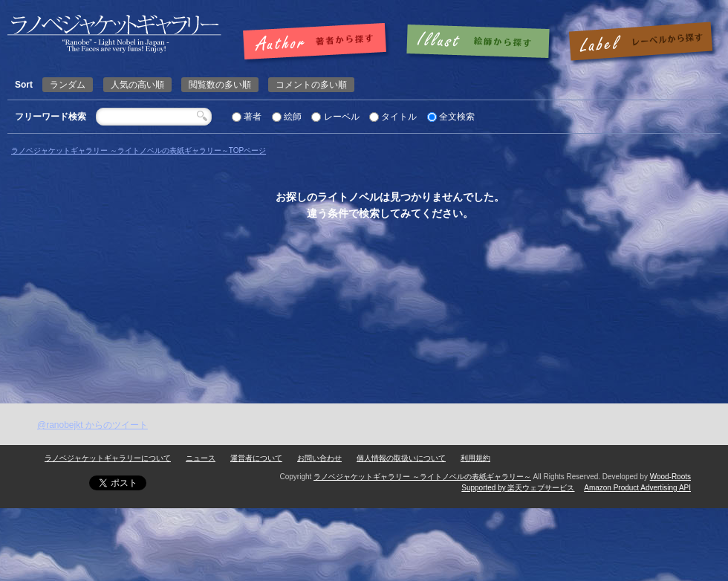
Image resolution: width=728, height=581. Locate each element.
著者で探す (318, 42)
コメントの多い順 (311, 85)
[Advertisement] (198, 418)
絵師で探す (479, 42)
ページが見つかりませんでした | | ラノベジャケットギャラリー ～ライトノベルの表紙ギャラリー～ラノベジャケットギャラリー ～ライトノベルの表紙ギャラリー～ (114, 34)
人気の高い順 (137, 85)
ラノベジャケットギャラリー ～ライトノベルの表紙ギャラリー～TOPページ (139, 150)
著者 (253, 117)
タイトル (399, 117)
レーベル (342, 117)
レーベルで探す (640, 42)
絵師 (293, 117)
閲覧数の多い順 (220, 85)
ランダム (68, 85)
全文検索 (457, 117)
